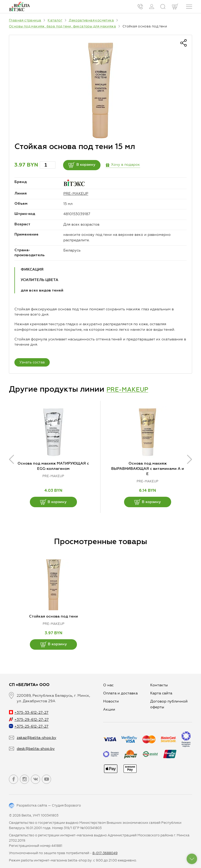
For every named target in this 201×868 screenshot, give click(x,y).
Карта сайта (161, 693)
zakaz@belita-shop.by (37, 738)
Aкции (109, 709)
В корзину (89, 165)
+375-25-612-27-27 (29, 726)
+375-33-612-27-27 (29, 713)
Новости (111, 701)
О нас (108, 685)
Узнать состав (32, 362)
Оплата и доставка (120, 693)
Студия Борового (66, 805)
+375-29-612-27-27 (29, 720)
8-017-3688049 (105, 853)
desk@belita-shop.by (36, 749)
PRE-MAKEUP (76, 194)
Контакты (159, 685)
